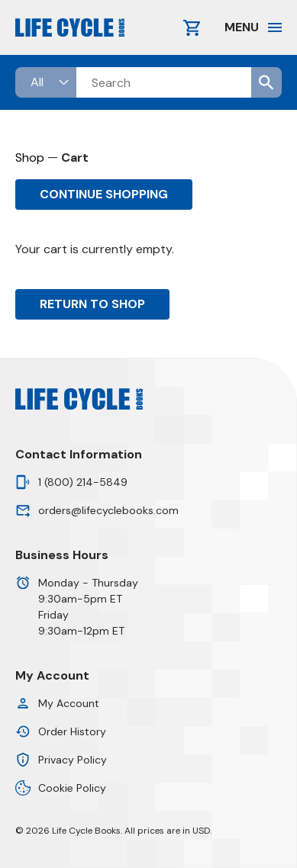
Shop (30, 158)
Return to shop (92, 304)
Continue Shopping (104, 194)
